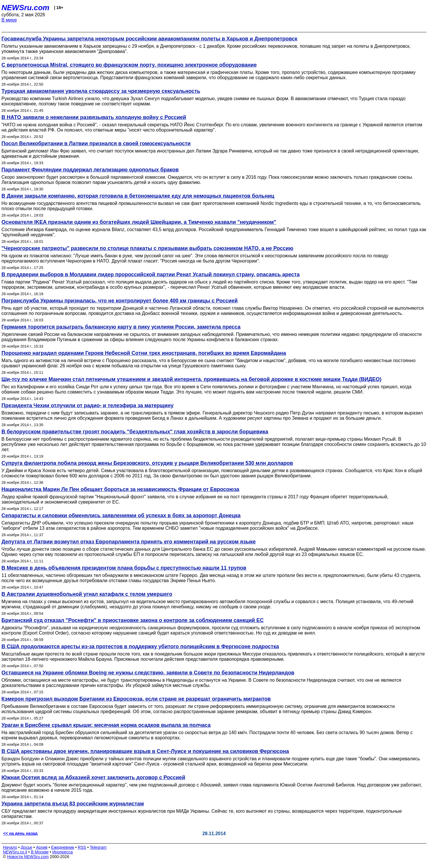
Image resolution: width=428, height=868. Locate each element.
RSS (82, 847)
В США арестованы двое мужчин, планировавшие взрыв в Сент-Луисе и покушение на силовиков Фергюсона (145, 751)
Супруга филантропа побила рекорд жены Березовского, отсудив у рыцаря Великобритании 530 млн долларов (147, 463)
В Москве (40, 852)
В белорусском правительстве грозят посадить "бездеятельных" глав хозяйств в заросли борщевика (135, 432)
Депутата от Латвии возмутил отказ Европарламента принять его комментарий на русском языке (129, 542)
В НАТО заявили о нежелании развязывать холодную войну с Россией (94, 117)
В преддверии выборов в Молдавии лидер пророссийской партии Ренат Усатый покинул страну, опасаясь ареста (151, 274)
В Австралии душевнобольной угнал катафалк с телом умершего (87, 594)
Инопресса (63, 852)
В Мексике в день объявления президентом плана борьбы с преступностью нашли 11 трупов (124, 568)
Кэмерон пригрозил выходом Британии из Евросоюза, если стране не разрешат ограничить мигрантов (136, 699)
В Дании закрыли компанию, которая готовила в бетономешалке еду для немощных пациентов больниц (138, 196)
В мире (9, 20)
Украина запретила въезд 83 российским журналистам (73, 804)
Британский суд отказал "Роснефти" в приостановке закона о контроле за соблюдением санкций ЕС (133, 620)
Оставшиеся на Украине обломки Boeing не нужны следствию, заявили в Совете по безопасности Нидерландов (148, 673)
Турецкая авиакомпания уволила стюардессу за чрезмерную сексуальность (101, 91)
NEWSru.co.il (15, 852)
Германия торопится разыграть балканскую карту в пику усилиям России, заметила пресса (121, 327)
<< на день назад (20, 833)
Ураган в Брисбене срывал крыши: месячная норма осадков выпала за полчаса (106, 725)
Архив (42, 847)
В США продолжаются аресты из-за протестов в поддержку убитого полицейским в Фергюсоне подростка (140, 646)
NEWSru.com (25, 8)
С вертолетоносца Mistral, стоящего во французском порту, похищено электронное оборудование (129, 65)
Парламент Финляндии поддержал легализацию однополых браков (90, 170)
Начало (10, 847)
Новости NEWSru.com (28, 857)
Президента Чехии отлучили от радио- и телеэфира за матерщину (88, 405)
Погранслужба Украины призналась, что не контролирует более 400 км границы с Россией (120, 301)
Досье (26, 847)
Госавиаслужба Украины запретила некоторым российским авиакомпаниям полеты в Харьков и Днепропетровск (149, 39)
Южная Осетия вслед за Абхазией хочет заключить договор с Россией (93, 777)
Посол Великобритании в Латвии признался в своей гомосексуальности (96, 144)
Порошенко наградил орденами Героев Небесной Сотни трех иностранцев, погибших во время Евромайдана (144, 353)
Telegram (98, 847)
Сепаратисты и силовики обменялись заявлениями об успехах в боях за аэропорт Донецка (121, 516)
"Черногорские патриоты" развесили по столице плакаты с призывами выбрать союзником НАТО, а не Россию (147, 248)
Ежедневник (63, 847)
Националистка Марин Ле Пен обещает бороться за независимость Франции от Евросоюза (120, 489)
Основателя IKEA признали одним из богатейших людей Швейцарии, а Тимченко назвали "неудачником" (139, 222)
